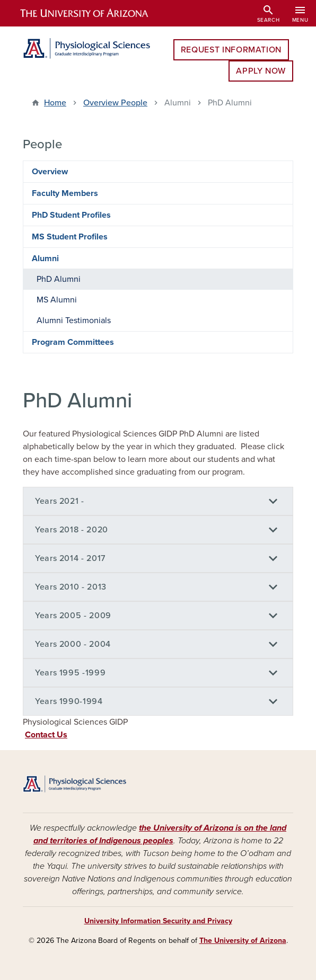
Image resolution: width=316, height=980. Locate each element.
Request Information (231, 50)
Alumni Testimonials (74, 320)
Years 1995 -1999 (70, 673)
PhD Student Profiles (71, 215)
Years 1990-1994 (69, 701)
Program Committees (73, 342)
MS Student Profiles (70, 237)
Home (55, 103)
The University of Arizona (243, 941)
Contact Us (46, 735)
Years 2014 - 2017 (70, 558)
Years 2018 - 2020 (72, 530)
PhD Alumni (59, 279)
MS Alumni (57, 300)
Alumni (45, 259)
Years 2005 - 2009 (73, 616)
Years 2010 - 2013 (71, 587)
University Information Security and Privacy (158, 921)
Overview (50, 172)
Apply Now (261, 71)
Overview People (115, 103)
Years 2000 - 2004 (73, 644)
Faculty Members (65, 193)
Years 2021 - (60, 501)
